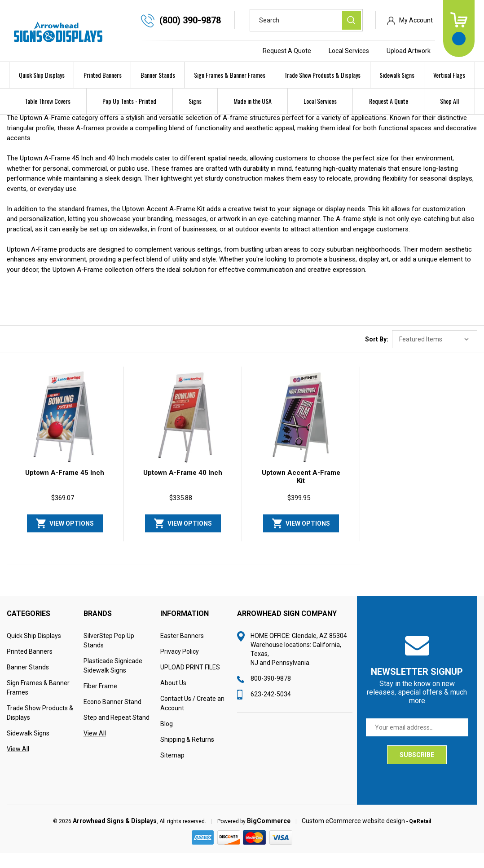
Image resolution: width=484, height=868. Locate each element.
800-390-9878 (271, 693)
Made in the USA (253, 101)
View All (18, 763)
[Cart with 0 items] (459, 29)
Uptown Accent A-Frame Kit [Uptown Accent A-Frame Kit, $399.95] (301, 491)
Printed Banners (103, 75)
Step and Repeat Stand (117, 732)
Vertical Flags (449, 75)
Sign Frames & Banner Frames (230, 75)
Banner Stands (158, 75)
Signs (195, 101)
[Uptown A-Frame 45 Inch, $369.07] (65, 431)
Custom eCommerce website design (353, 835)
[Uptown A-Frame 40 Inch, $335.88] (183, 431)
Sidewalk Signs (397, 75)
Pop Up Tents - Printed (129, 101)
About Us (173, 697)
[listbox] (435, 354)
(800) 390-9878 (190, 20)
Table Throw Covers (48, 101)
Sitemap (172, 770)
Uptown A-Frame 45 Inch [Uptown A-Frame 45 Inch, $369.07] (65, 487)
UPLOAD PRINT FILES (190, 682)
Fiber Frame (100, 700)
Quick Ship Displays (42, 75)
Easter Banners (182, 650)
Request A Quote (287, 51)
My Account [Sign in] (416, 20)
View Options (72, 538)
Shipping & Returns (187, 754)
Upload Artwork (409, 51)
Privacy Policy (180, 666)
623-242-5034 (271, 709)
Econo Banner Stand (112, 716)
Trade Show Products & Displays (322, 75)
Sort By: (377, 354)
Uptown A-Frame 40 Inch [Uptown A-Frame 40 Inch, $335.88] (183, 487)
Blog (167, 738)
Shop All (449, 101)
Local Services (349, 51)
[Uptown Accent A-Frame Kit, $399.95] (301, 431)
